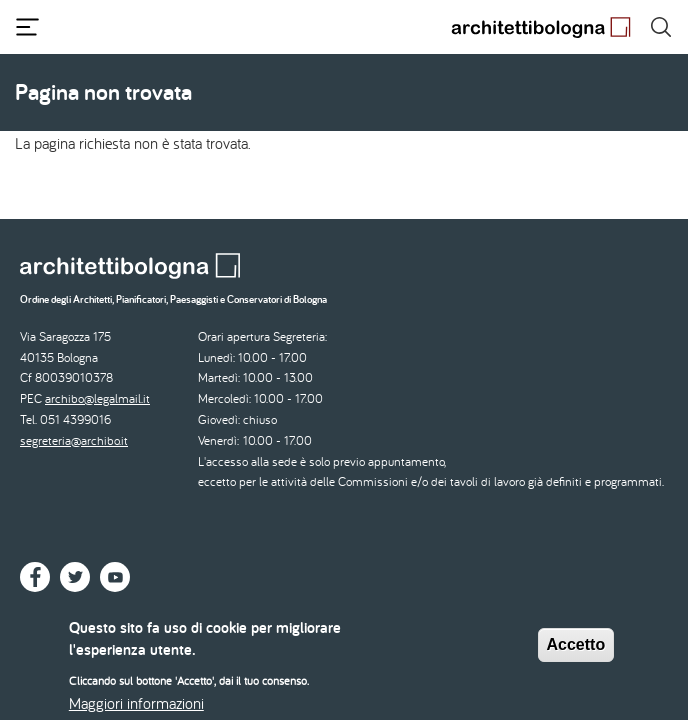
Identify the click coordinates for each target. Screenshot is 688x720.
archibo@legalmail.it (97, 398)
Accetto (576, 653)
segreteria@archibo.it (74, 440)
